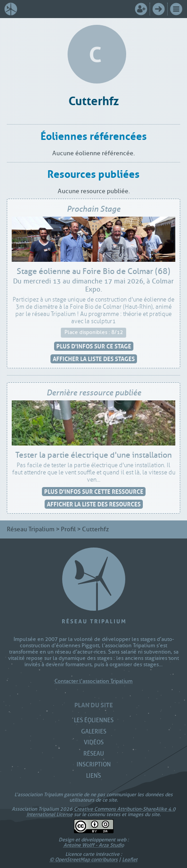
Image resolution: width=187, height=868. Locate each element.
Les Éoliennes (94, 720)
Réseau (94, 754)
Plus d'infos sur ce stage (94, 346)
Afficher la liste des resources (94, 504)
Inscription (94, 764)
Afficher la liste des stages (94, 359)
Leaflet (130, 859)
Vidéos (94, 742)
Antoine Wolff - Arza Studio (94, 845)
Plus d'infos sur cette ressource (94, 491)
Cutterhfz (94, 100)
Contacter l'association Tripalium (93, 681)
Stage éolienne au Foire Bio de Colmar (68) (93, 271)
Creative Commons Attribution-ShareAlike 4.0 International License (101, 812)
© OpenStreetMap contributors (84, 859)
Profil (68, 529)
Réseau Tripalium (31, 529)
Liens (93, 776)
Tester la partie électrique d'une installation (93, 455)
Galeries (94, 731)
